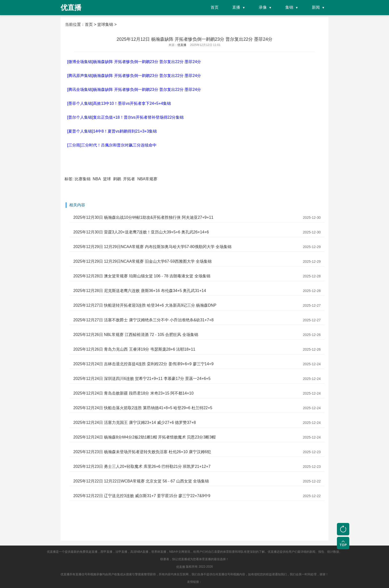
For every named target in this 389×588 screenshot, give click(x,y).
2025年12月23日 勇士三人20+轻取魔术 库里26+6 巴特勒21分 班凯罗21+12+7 (142, 466)
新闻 (316, 7)
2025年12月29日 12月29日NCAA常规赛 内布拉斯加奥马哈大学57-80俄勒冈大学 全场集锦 (152, 247)
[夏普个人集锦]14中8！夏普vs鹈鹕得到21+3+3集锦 (112, 131)
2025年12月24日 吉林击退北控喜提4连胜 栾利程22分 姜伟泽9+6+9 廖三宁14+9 (143, 364)
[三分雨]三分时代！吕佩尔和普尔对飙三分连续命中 (112, 145)
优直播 (181, 567)
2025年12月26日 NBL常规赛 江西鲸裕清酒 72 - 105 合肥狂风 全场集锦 (136, 335)
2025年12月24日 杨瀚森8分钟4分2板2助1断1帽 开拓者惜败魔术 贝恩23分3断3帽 (144, 437)
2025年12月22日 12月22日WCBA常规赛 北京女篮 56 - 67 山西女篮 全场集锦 (141, 481)
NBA (97, 179)
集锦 (289, 7)
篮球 (107, 179)
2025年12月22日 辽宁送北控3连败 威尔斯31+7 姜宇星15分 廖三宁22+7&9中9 (142, 496)
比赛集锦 (83, 179)
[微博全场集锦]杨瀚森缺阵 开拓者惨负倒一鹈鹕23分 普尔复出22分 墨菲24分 (134, 62)
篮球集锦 (105, 24)
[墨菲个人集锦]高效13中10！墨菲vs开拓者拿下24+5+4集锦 (119, 103)
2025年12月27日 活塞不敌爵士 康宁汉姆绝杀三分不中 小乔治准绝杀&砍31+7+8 (143, 320)
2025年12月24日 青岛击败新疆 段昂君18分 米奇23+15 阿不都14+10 (133, 393)
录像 (263, 7)
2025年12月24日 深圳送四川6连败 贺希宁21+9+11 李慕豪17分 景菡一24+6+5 (142, 379)
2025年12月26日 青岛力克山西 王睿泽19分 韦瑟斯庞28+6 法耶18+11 (134, 349)
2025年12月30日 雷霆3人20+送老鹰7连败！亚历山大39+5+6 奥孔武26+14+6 (141, 232)
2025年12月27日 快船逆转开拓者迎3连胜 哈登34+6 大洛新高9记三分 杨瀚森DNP (145, 305)
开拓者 (129, 179)
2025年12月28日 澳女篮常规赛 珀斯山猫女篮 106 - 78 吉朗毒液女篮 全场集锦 (142, 276)
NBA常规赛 (147, 179)
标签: (69, 179)
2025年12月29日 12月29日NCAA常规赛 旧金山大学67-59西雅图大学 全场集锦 (142, 261)
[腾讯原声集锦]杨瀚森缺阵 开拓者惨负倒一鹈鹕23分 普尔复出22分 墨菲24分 (134, 76)
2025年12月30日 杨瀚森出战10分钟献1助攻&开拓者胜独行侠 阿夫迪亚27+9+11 (143, 217)
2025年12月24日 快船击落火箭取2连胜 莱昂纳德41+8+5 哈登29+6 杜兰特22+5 (143, 408)
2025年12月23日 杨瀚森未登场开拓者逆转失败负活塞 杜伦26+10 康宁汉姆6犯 (142, 452)
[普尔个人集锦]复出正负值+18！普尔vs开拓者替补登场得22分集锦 (125, 117)
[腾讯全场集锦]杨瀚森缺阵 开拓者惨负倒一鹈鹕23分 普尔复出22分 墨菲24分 (134, 90)
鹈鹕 (117, 179)
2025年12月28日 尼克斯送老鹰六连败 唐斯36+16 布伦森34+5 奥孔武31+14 (140, 291)
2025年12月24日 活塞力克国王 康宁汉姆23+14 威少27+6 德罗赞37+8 (134, 423)
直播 (236, 7)
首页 (215, 7)
